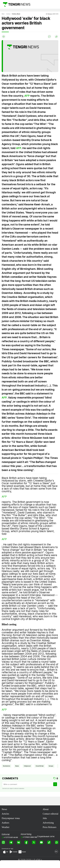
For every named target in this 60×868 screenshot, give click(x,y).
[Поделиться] (56, 37)
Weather (6, 827)
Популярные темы (11, 818)
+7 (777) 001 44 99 (11, 837)
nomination (7, 766)
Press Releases (49, 827)
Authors (5, 823)
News (4, 809)
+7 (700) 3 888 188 (30, 837)
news (17, 766)
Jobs (45, 818)
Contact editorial (50, 814)
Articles (5, 814)
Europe (51, 766)
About (46, 809)
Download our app (7, 849)
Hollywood (27, 766)
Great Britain (40, 766)
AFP (27, 96)
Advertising (48, 823)
